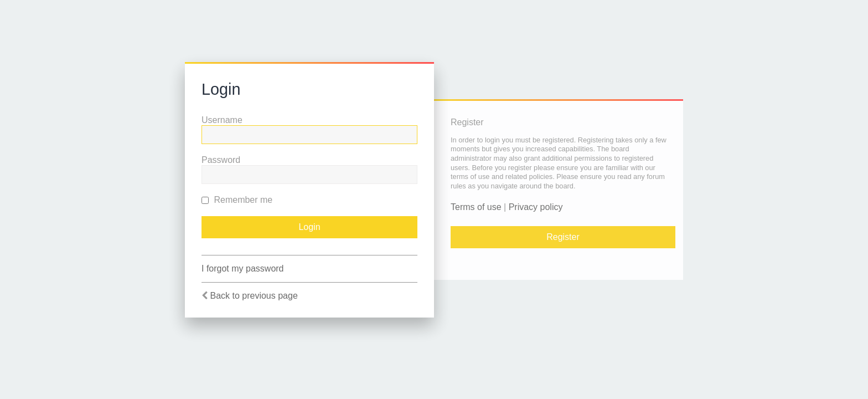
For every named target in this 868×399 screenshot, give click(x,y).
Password (221, 160)
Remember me (237, 200)
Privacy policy (536, 207)
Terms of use (476, 207)
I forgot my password (243, 268)
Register (563, 237)
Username (222, 120)
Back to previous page (254, 296)
